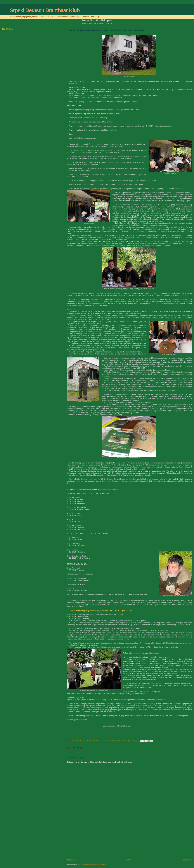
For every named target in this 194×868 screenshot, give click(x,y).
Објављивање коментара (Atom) (94, 864)
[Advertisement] (87, 840)
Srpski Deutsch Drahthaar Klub (45, 10)
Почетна (129, 860)
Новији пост (71, 860)
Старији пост (187, 860)
